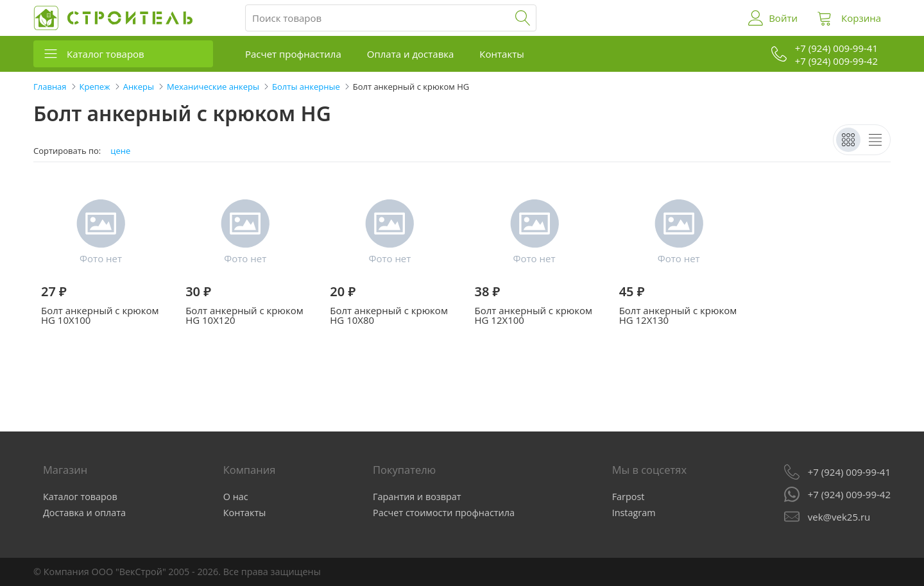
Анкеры (139, 87)
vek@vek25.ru (839, 517)
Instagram (634, 513)
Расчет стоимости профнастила (444, 513)
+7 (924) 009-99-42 (849, 494)
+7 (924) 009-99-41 (849, 472)
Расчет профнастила (293, 54)
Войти (783, 18)
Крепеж (95, 87)
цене (120, 151)
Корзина (861, 18)
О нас (236, 497)
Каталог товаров (106, 54)
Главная (50, 87)
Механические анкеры (213, 87)
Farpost (629, 497)
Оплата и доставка (411, 54)
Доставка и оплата (84, 513)
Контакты (501, 54)
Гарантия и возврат (417, 497)
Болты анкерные (306, 87)
